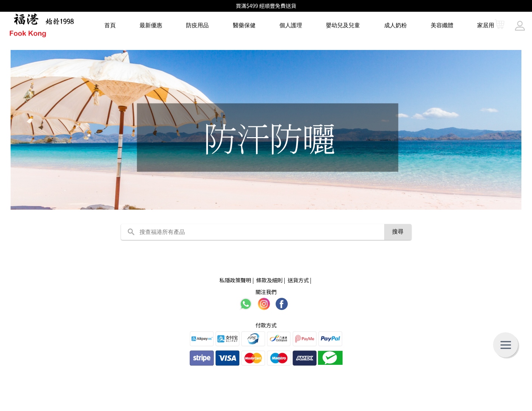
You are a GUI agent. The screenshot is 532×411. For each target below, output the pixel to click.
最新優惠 (151, 25)
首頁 (110, 25)
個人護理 (291, 25)
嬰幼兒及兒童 (343, 25)
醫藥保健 (244, 25)
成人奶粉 (396, 25)
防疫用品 (197, 25)
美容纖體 (442, 25)
